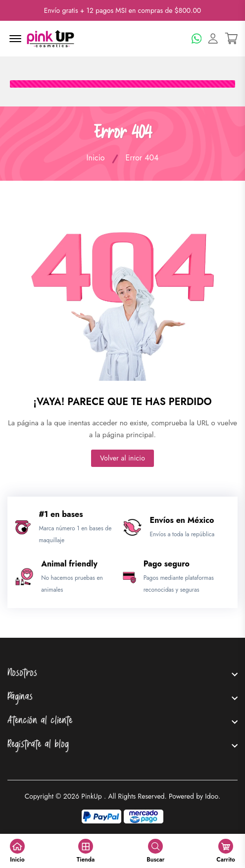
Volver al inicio (122, 458)
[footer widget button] (122, 674)
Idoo (212, 796)
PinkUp (92, 796)
